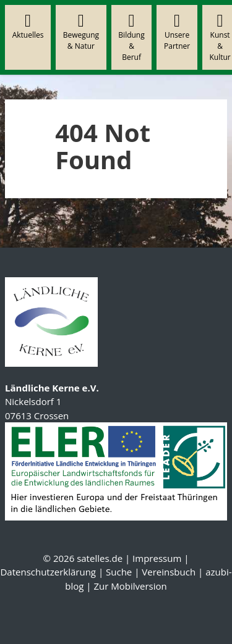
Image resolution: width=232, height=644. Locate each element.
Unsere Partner (177, 32)
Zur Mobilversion (130, 586)
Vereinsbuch (169, 572)
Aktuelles (28, 26)
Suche (119, 572)
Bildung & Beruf (131, 37)
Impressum (157, 558)
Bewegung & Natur (81, 32)
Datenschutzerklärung (48, 572)
